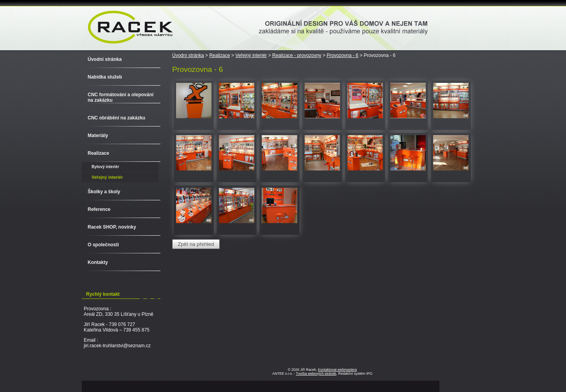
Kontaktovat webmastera (337, 370)
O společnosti (103, 245)
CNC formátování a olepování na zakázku (120, 97)
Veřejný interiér (251, 55)
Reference (99, 209)
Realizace (220, 55)
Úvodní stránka (188, 55)
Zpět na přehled (196, 244)
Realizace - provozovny (297, 55)
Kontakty (98, 262)
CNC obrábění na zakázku (117, 118)
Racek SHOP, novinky (112, 227)
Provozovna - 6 (343, 55)
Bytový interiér (105, 167)
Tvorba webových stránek (316, 374)
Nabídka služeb (105, 77)
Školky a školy (104, 192)
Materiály (98, 136)
